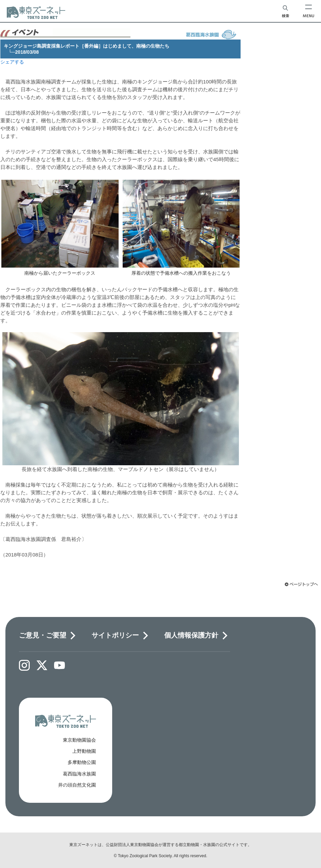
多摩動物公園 (82, 762)
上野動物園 (84, 751)
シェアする (12, 62)
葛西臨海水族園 (79, 774)
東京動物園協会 (79, 740)
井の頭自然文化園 (77, 785)
